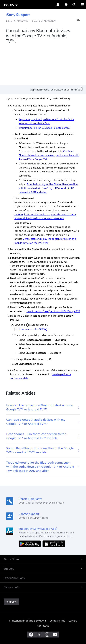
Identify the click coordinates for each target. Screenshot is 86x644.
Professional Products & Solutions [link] (28, 582)
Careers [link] (73, 582)
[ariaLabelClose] (82, 5)
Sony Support (18, 15)
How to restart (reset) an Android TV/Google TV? (53, 272)
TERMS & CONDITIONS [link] (43, 618)
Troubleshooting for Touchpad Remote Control (44, 89)
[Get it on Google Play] (31, 505)
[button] (43, 521)
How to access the (33, 291)
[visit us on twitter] (39, 596)
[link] (11, 5)
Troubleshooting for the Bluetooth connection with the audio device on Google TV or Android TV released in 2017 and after (48, 149)
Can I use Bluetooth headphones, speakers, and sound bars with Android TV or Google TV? (49, 116)
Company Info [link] (57, 582)
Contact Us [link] (43, 587)
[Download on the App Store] (54, 505)
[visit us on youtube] (55, 596)
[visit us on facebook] (31, 596)
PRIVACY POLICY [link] (43, 622)
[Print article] (78, 21)
